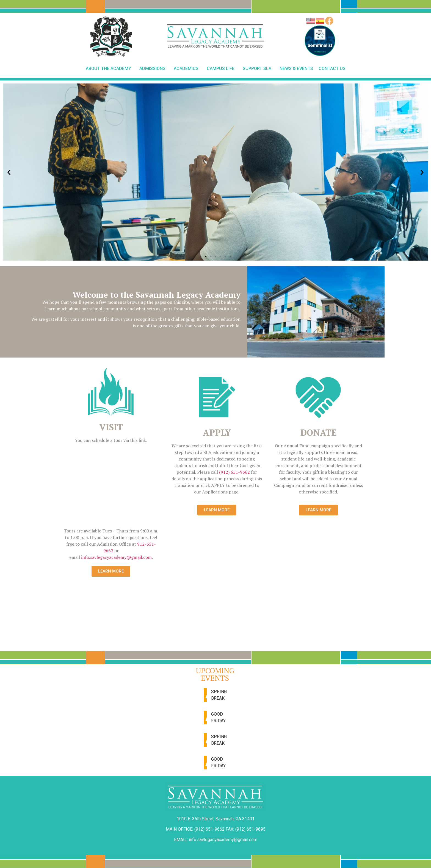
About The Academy (110, 69)
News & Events (296, 69)
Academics (187, 69)
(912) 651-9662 (234, 472)
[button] (201, 256)
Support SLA (258, 69)
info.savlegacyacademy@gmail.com (116, 557)
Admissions (154, 69)
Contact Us (332, 69)
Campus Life (222, 69)
